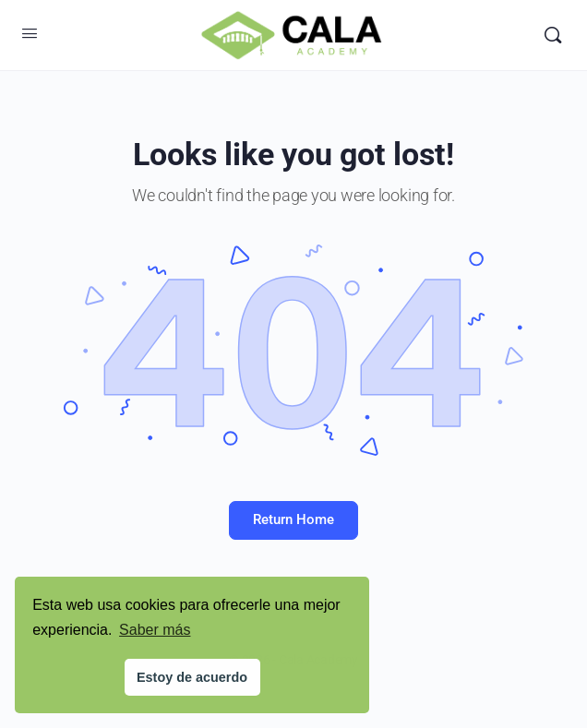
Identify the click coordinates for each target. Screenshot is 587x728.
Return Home (293, 519)
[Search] (553, 35)
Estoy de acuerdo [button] (192, 677)
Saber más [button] (155, 630)
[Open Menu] (30, 33)
